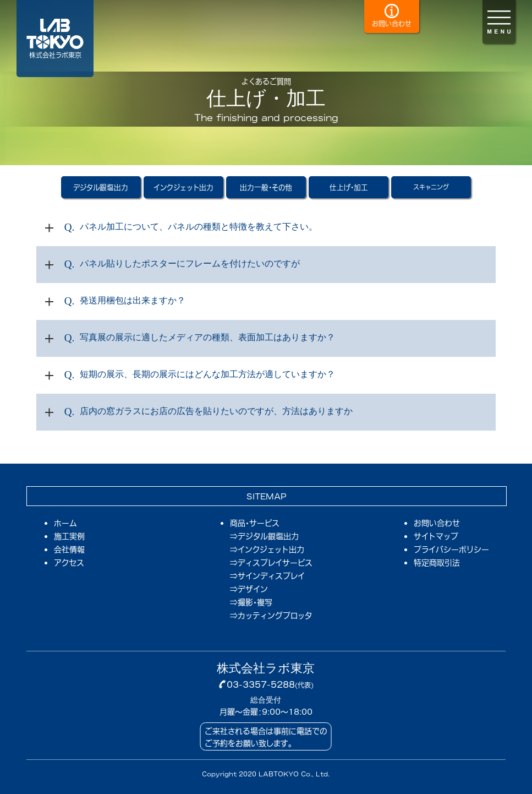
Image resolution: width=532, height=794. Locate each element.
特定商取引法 (437, 562)
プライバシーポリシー (451, 549)
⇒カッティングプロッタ (271, 615)
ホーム (65, 522)
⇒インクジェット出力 (267, 549)
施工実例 (69, 535)
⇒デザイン (249, 589)
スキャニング (431, 187)
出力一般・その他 (266, 187)
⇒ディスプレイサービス (271, 562)
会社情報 (69, 549)
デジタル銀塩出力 (101, 187)
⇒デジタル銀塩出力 (264, 536)
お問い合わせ (437, 522)
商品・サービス (255, 523)
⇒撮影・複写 (251, 602)
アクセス (69, 562)
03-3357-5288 (261, 684)
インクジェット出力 (183, 187)
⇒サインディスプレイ (267, 575)
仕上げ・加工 (349, 187)
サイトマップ (436, 535)
